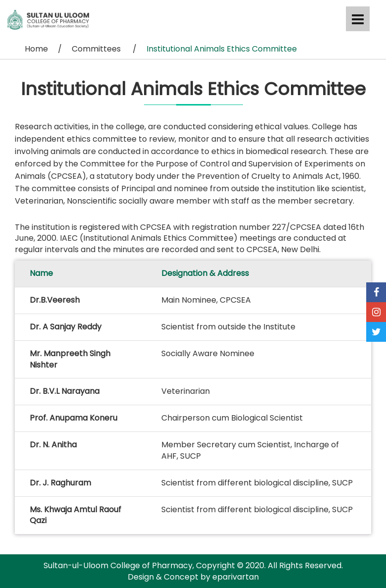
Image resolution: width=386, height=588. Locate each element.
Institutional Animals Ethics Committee (222, 49)
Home (36, 49)
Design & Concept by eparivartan (193, 577)
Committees (97, 49)
